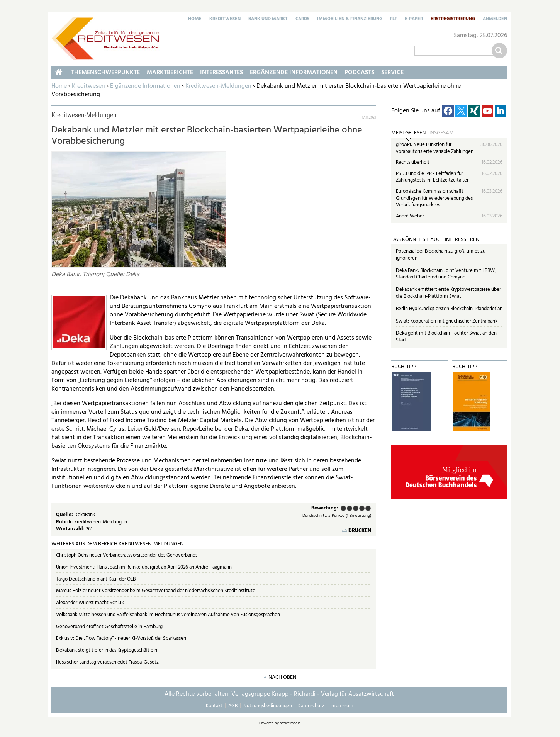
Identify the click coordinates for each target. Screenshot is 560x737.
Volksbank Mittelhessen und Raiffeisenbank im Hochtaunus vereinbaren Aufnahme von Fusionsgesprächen (168, 615)
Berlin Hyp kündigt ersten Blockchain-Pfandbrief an (449, 309)
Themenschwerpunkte (105, 73)
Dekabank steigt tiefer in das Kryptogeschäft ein (107, 650)
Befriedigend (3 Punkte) (356, 508)
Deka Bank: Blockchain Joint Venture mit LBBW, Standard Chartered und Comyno (446, 274)
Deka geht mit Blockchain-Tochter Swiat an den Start (446, 337)
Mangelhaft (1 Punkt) (343, 508)
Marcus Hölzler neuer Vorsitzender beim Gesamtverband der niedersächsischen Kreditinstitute (156, 591)
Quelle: (65, 515)
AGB (233, 706)
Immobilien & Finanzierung (350, 19)
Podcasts (359, 73)
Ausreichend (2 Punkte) (350, 508)
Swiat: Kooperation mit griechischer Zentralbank (447, 321)
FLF (394, 19)
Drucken (360, 531)
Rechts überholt (413, 162)
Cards (302, 19)
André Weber (410, 216)
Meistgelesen (408, 133)
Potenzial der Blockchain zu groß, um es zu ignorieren (441, 255)
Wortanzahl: (71, 529)
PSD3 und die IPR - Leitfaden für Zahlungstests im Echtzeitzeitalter (432, 177)
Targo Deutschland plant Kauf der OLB (96, 579)
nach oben (282, 677)
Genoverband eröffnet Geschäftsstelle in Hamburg (109, 627)
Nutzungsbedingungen (268, 706)
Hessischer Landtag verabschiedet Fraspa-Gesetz (107, 662)
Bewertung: (325, 509)
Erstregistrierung (453, 19)
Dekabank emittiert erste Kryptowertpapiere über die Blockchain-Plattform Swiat (448, 293)
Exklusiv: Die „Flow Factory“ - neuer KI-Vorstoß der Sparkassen (121, 638)
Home (195, 19)
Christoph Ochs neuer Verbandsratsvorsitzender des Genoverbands (127, 555)
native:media (290, 723)
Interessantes (221, 73)
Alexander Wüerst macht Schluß (90, 603)
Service (392, 73)
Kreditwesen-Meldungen (218, 86)
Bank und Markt (268, 19)
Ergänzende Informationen (145, 86)
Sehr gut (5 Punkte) (368, 508)
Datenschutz (311, 706)
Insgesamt (443, 133)
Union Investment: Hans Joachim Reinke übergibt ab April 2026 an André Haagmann (144, 567)
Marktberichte (170, 73)
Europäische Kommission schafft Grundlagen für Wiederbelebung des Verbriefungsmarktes (434, 198)
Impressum (342, 706)
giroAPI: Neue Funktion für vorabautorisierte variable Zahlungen (435, 148)
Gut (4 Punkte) (362, 508)
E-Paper (414, 19)
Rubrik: (65, 522)
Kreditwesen (225, 19)
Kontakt (214, 706)
